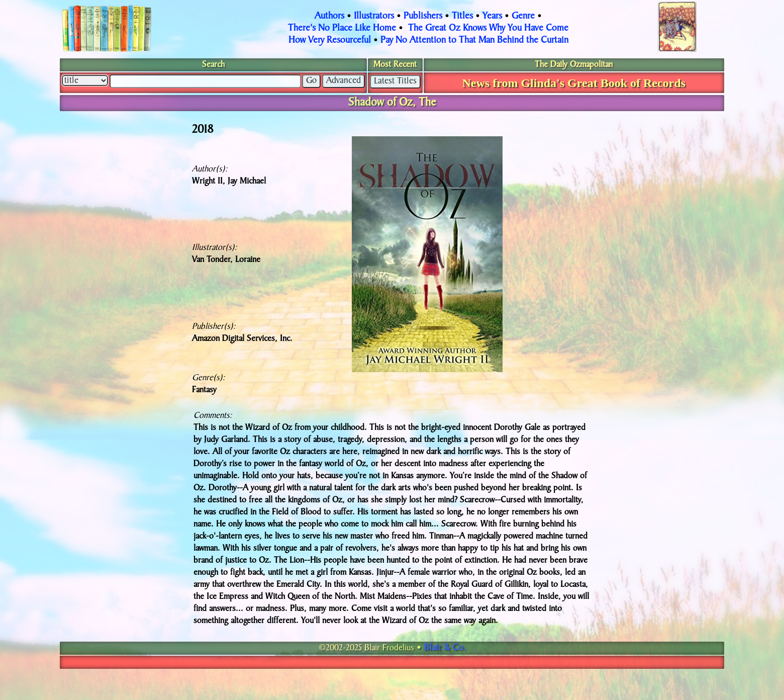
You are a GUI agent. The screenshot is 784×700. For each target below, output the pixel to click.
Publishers (423, 17)
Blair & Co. (445, 648)
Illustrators (374, 17)
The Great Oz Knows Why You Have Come (488, 29)
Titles (462, 17)
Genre (523, 17)
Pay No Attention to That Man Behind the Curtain (474, 41)
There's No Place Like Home (342, 29)
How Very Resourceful (330, 41)
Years (492, 17)
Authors (329, 17)
